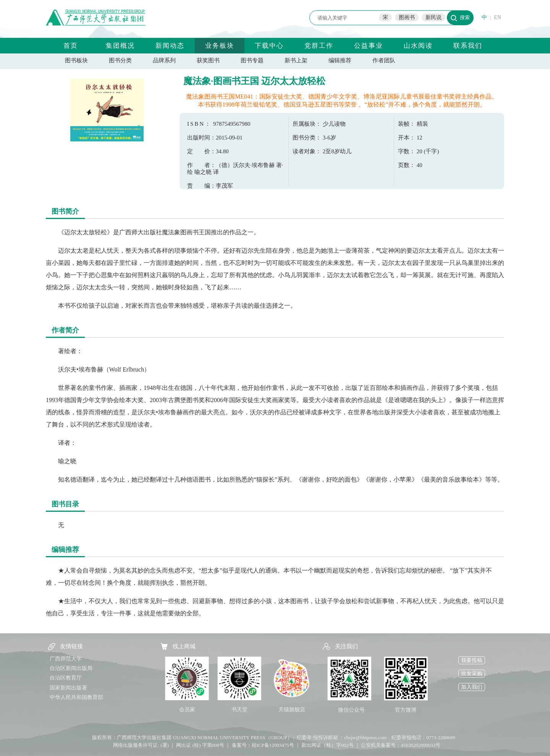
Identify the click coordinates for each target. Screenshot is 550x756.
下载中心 (269, 46)
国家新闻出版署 (68, 688)
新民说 (434, 17)
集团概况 (120, 46)
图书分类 (120, 60)
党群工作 (319, 46)
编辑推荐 (340, 60)
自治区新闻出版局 (71, 668)
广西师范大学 (66, 659)
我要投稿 (472, 660)
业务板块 (220, 46)
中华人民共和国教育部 (76, 697)
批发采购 (472, 674)
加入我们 (472, 687)
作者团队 (384, 60)
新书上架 (296, 60)
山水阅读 (418, 46)
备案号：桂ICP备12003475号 (263, 745)
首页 (71, 46)
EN (497, 17)
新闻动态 (170, 46)
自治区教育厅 (66, 678)
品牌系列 (164, 60)
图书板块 (76, 60)
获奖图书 (208, 60)
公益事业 (369, 46)
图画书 (407, 17)
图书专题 (252, 60)
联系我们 (468, 46)
